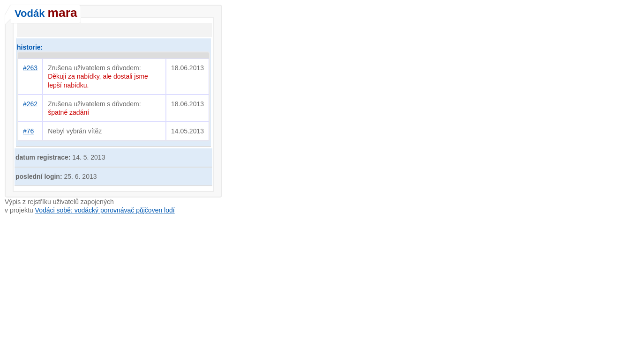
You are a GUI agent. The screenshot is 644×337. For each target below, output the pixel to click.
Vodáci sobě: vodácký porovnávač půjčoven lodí (105, 210)
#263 (30, 68)
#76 (28, 131)
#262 (30, 104)
